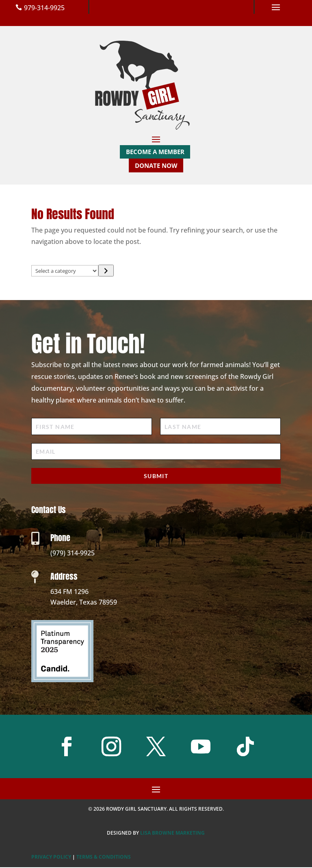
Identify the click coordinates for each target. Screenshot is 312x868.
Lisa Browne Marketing (172, 834)
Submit (156, 477)
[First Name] (92, 427)
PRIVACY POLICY (51, 858)
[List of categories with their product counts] (65, 272)
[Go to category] (106, 271)
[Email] (156, 452)
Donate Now (156, 166)
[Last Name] (220, 427)
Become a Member (155, 152)
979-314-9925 (44, 8)
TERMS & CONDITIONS (104, 858)
